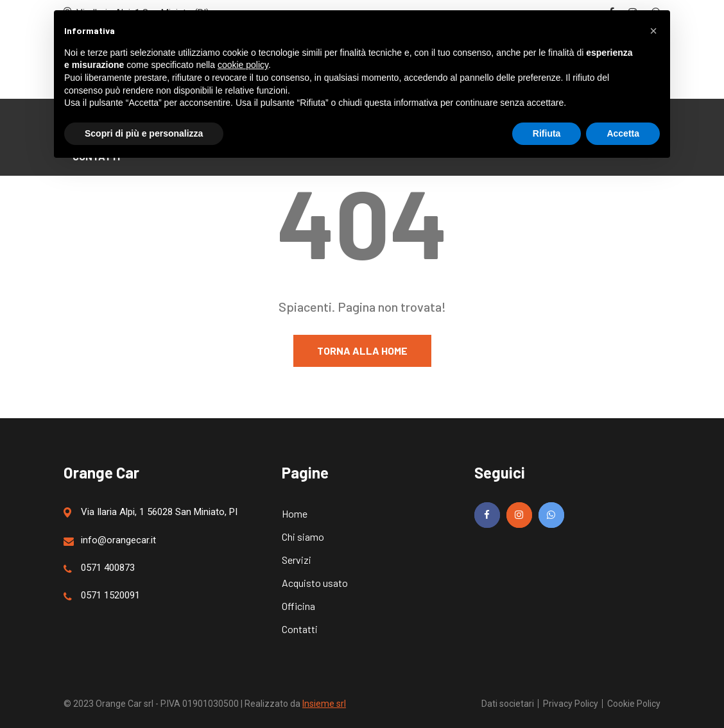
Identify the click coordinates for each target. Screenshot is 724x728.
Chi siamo (303, 537)
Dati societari (508, 704)
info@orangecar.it (110, 540)
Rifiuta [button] (547, 133)
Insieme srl (324, 704)
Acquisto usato (315, 583)
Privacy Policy (571, 704)
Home (295, 513)
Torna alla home (362, 351)
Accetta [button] (623, 133)
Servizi (297, 560)
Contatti (300, 629)
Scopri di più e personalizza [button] (144, 133)
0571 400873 (99, 568)
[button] (653, 31)
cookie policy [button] (243, 65)
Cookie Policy (634, 704)
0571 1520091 (102, 596)
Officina (298, 606)
